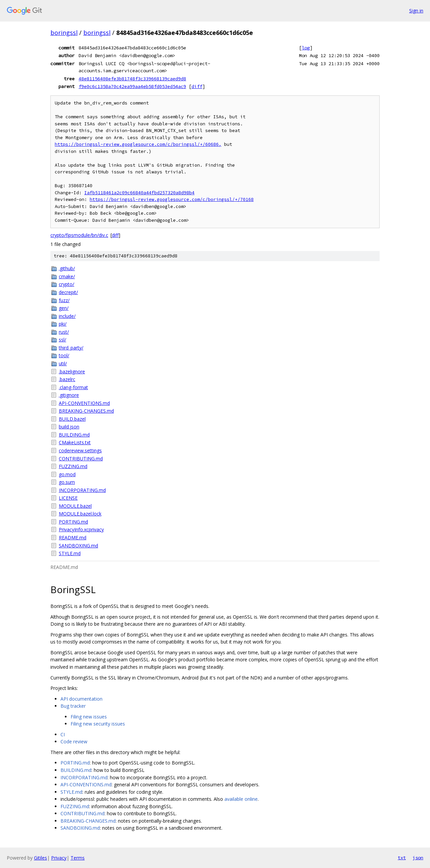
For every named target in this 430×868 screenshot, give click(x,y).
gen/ (64, 308)
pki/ (63, 324)
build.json (69, 427)
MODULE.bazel (75, 506)
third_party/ (71, 348)
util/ (63, 363)
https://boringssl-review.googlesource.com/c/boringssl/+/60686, (138, 144)
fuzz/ (64, 300)
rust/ (64, 332)
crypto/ (67, 284)
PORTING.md (73, 522)
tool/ (64, 355)
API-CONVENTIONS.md (84, 403)
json (418, 858)
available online (241, 799)
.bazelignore (72, 371)
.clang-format (73, 387)
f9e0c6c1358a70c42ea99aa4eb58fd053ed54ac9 (132, 86)
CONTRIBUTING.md (81, 459)
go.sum (67, 482)
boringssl (64, 33)
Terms (78, 858)
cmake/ (67, 276)
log (306, 48)
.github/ (67, 268)
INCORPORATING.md (82, 490)
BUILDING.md (74, 435)
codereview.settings (80, 450)
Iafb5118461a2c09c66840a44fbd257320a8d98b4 (139, 193)
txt (402, 858)
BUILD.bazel (72, 419)
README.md (73, 538)
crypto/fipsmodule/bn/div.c (79, 235)
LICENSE (68, 498)
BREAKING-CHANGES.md (86, 411)
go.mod (67, 474)
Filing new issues (89, 717)
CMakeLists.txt (75, 442)
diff (197, 86)
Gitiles (40, 858)
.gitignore (69, 395)
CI (63, 734)
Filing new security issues (98, 724)
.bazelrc (67, 379)
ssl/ (62, 340)
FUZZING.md (73, 466)
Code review (74, 741)
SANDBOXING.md (78, 546)
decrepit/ (68, 292)
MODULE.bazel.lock (80, 514)
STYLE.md (70, 553)
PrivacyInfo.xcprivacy (81, 529)
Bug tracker (73, 706)
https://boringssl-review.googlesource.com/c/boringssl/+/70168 (172, 199)
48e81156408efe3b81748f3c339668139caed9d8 (132, 79)
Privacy (59, 858)
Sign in (416, 11)
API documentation (81, 699)
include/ (67, 316)
